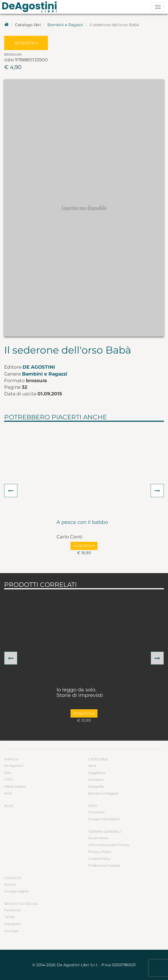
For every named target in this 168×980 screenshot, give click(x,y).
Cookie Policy (99, 859)
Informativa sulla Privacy (109, 845)
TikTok (9, 917)
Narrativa (96, 780)
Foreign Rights (16, 891)
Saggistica (97, 773)
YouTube (11, 931)
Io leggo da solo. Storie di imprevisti (80, 693)
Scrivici (10, 884)
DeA (8, 773)
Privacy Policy (100, 852)
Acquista (26, 43)
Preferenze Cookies (104, 865)
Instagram (13, 924)
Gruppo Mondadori (104, 819)
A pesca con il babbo (82, 522)
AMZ (8, 793)
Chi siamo (96, 812)
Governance (98, 838)
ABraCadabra (15, 786)
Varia (92, 766)
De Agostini (39, 367)
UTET (9, 780)
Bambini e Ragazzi (65, 25)
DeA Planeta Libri (31, 7)
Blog (9, 806)
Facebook (12, 910)
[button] (11, 491)
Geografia (96, 786)
